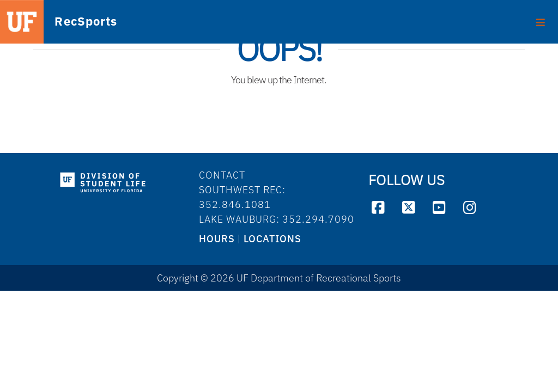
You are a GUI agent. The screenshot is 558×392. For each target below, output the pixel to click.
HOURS (217, 239)
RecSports (69, 22)
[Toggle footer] (541, 19)
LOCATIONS (272, 239)
